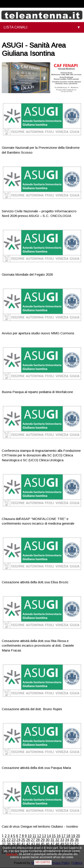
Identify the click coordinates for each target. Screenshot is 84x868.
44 (38, 844)
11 (34, 836)
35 (72, 840)
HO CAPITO (43, 862)
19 (73, 836)
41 (23, 844)
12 (39, 836)
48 (57, 844)
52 (77, 844)
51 (72, 844)
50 (67, 844)
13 (44, 836)
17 (63, 836)
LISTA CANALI (15, 27)
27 (33, 840)
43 (33, 844)
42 (28, 844)
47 (52, 844)
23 (13, 840)
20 (78, 836)
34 (67, 840)
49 (62, 844)
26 (28, 840)
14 (49, 836)
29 (43, 840)
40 (18, 844)
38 (9, 844)
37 (4, 844)
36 (77, 840)
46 (48, 844)
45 (43, 844)
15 (54, 836)
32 (57, 840)
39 (13, 844)
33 (62, 840)
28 (38, 840)
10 (30, 836)
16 (59, 836)
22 (9, 840)
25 (23, 840)
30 (48, 840)
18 (68, 836)
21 (4, 840)
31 (52, 840)
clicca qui (12, 854)
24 (18, 840)
